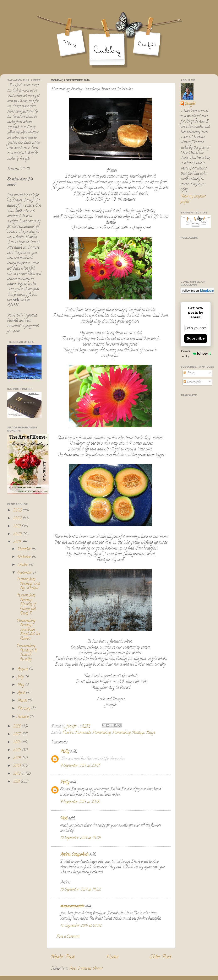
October (23, 565)
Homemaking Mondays (128, 733)
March (23, 701)
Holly (65, 752)
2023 (18, 511)
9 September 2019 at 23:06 (80, 802)
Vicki (64, 819)
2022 (18, 519)
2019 (17, 542)
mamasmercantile (72, 906)
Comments (192, 382)
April (22, 693)
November (25, 557)
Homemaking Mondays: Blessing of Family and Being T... (26, 605)
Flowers (68, 733)
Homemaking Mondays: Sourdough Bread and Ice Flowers (28, 630)
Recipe (151, 733)
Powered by (196, 354)
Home (112, 957)
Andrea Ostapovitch (74, 855)
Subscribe (196, 338)
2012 (17, 774)
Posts (189, 373)
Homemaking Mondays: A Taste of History (27, 653)
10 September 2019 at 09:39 (81, 838)
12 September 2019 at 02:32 (81, 926)
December (25, 549)
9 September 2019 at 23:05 (80, 766)
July (21, 677)
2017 (17, 735)
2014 (17, 758)
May (21, 685)
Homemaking (101, 733)
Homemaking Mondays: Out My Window (28, 584)
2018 (17, 727)
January (24, 717)
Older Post (160, 957)
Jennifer (190, 104)
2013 (17, 766)
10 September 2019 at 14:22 (81, 890)
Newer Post (63, 957)
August (23, 669)
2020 (18, 534)
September (25, 573)
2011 (17, 782)
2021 (17, 526)
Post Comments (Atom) (86, 969)
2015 (17, 750)
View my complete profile (193, 199)
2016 (17, 742)
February (24, 709)
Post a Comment (68, 937)
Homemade (83, 733)
